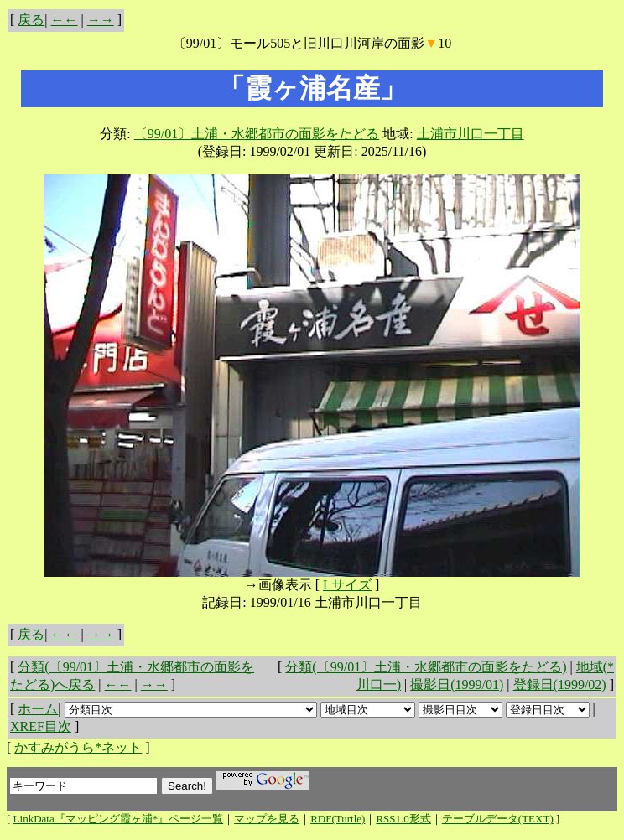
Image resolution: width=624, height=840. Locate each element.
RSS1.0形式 (403, 819)
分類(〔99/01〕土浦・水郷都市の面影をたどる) (426, 667)
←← (65, 20)
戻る (31, 20)
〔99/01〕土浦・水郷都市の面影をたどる (257, 134)
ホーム (38, 709)
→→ (101, 20)
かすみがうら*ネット (78, 747)
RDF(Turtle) (338, 819)
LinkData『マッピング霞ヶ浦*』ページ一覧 (119, 819)
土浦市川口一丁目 (471, 134)
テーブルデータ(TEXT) (498, 819)
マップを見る (267, 819)
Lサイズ (347, 585)
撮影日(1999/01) (457, 684)
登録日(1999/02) (560, 684)
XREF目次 (41, 726)
